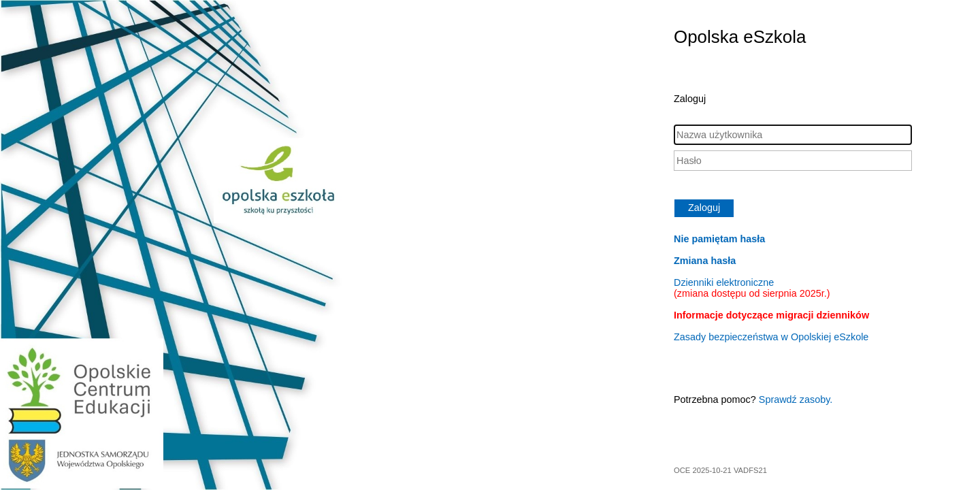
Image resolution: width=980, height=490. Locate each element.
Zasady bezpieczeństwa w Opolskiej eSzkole (771, 337)
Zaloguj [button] (704, 208)
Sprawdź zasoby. (796, 399)
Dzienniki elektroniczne (752, 288)
